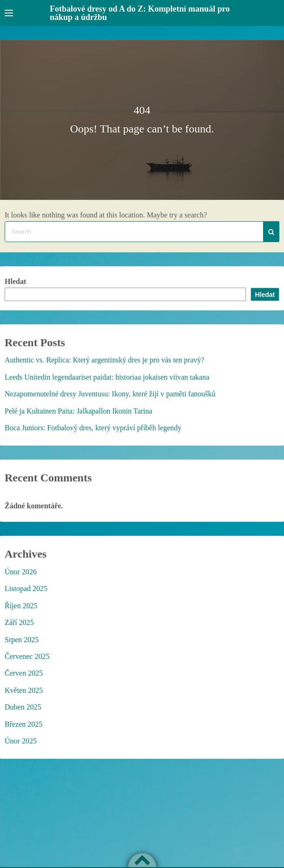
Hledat (15, 281)
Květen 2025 (24, 690)
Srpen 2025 (22, 640)
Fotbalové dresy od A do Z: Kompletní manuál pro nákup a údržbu (140, 13)
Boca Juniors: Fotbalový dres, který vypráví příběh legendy (93, 428)
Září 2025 (19, 622)
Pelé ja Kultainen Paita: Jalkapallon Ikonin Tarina (79, 411)
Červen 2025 (24, 673)
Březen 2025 (23, 724)
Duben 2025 (23, 707)
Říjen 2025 (21, 606)
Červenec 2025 (27, 656)
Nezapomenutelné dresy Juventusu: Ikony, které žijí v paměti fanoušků (110, 394)
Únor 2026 (21, 572)
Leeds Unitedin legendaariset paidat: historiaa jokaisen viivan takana (107, 377)
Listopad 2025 (26, 589)
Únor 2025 (21, 741)
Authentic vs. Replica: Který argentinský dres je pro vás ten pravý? (104, 360)
